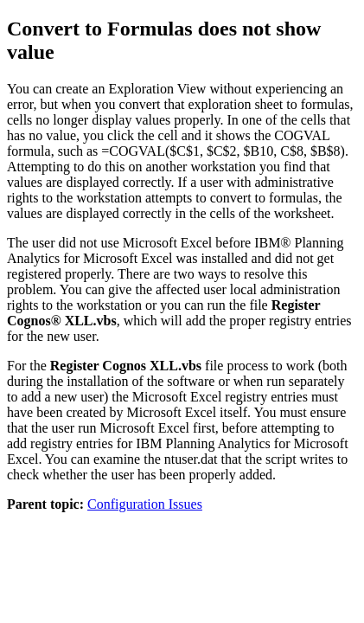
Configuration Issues (145, 504)
